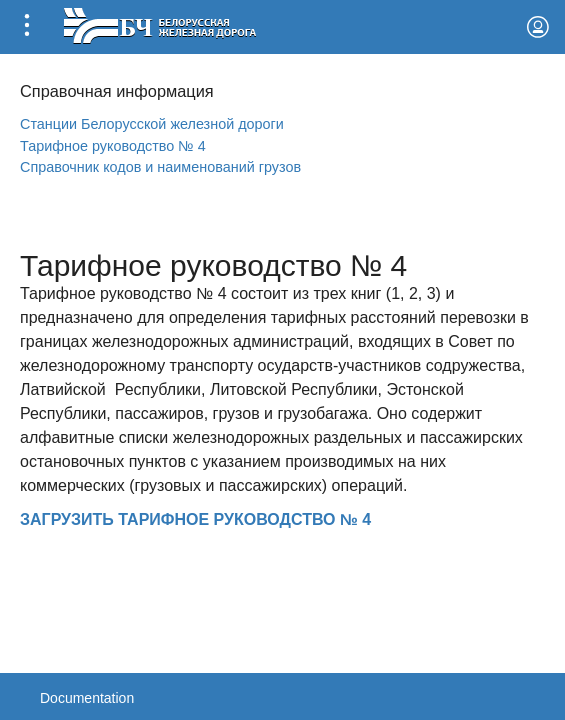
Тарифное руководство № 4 (113, 146)
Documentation (87, 698)
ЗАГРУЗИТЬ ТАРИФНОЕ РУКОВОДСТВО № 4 (195, 519)
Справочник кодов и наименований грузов (160, 167)
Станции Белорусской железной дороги (152, 124)
